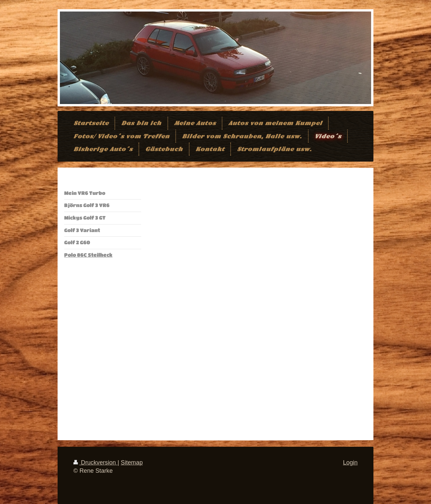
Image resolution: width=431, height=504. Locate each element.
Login (350, 463)
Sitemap (132, 463)
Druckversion (95, 463)
